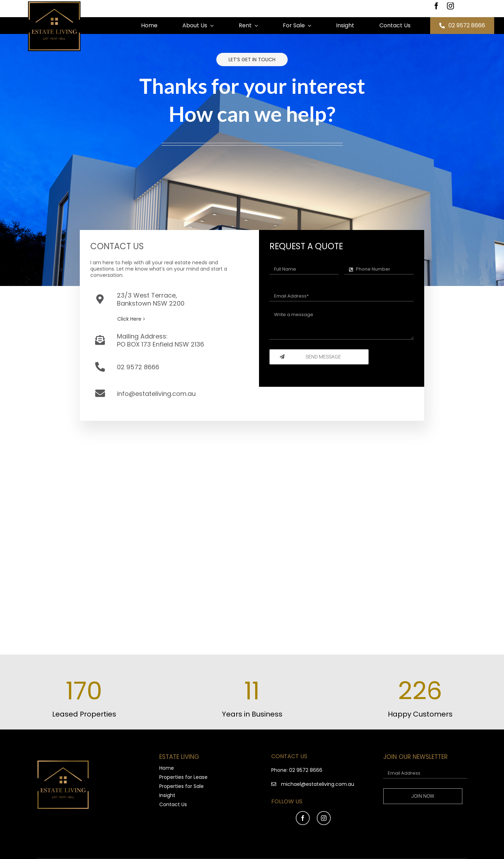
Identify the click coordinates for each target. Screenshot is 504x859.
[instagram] (450, 6)
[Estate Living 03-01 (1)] (54, 4)
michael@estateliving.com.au (318, 784)
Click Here (129, 319)
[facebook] (436, 6)
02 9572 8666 (306, 770)
